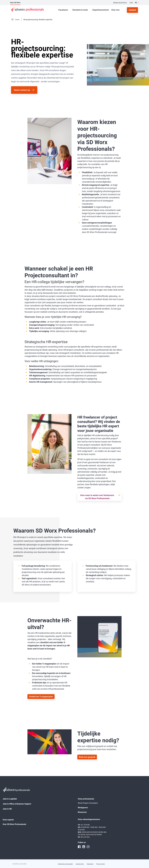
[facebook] (79, 847)
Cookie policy (80, 864)
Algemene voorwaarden (65, 864)
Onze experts (8, 820)
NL (136, 3)
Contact (132, 10)
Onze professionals (86, 799)
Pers (131, 3)
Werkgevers (83, 808)
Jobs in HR (7, 809)
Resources (82, 812)
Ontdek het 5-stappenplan (41, 697)
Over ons (115, 10)
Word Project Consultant (88, 803)
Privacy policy (101, 864)
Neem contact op (22, 90)
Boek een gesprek (87, 757)
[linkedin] (84, 847)
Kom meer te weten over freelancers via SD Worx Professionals (97, 497)
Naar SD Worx (15, 3)
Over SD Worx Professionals (14, 824)
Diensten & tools (80, 10)
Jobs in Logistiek (10, 799)
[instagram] (88, 847)
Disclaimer (90, 864)
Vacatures (63, 10)
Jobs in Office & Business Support (17, 804)
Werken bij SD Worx (120, 3)
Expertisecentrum (101, 10)
